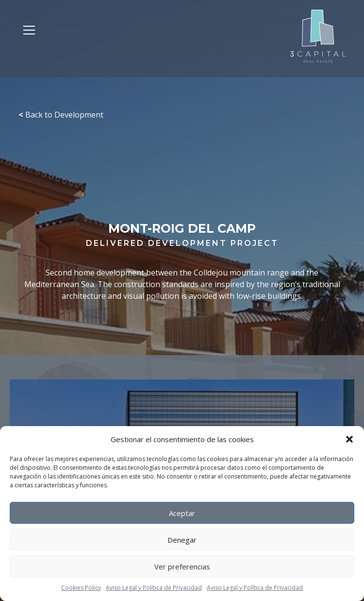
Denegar (182, 540)
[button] (349, 439)
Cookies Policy (81, 588)
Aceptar (182, 513)
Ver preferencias (182, 567)
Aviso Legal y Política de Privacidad (154, 588)
